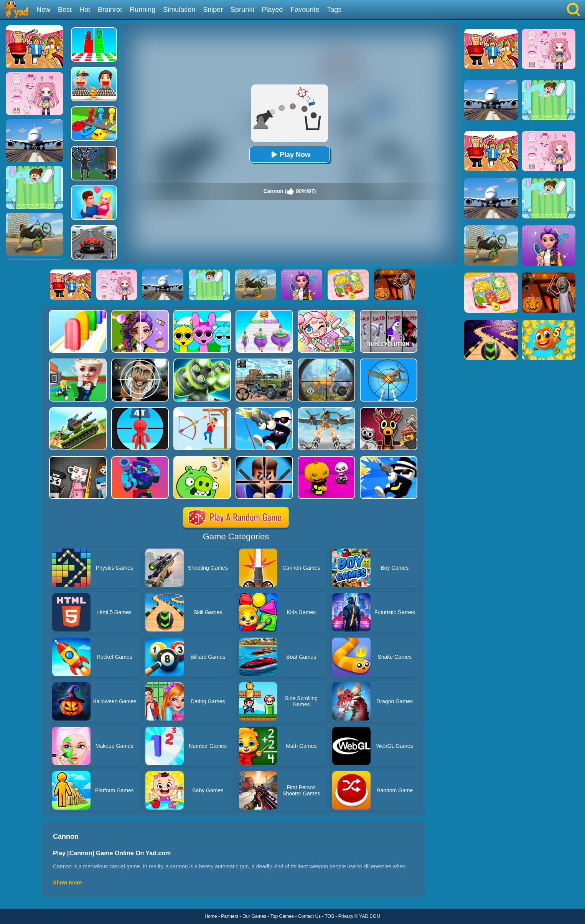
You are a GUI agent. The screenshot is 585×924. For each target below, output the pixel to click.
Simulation (179, 10)
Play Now (290, 155)
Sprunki (242, 10)
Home (211, 916)
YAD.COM (370, 916)
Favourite (305, 10)
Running (143, 10)
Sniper (213, 10)
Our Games (254, 916)
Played (272, 10)
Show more (67, 883)
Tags (334, 10)
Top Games (282, 916)
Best (65, 10)
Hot (85, 10)
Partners (230, 916)
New (43, 10)
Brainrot (110, 10)
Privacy (346, 916)
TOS (330, 916)
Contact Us (309, 916)
